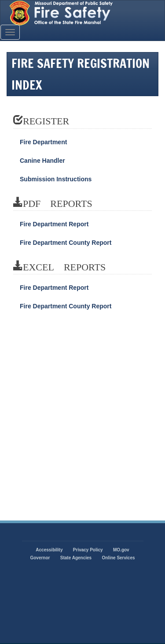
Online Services (118, 558)
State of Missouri (82, 13)
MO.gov (121, 550)
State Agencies (76, 558)
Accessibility (49, 550)
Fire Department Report (54, 224)
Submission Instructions (56, 179)
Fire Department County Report (66, 243)
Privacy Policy (88, 550)
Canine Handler (42, 161)
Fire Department (43, 142)
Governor (40, 558)
